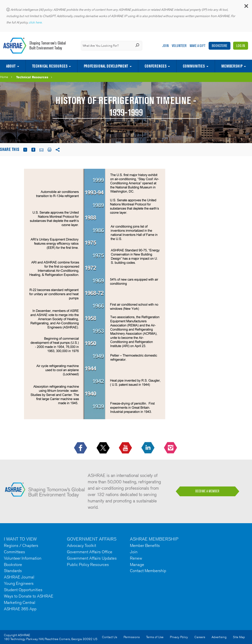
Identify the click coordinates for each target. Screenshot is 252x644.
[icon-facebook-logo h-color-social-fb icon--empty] (81, 448)
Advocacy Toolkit (82, 545)
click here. (36, 22)
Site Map (239, 637)
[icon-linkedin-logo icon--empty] (148, 448)
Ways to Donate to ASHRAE (29, 596)
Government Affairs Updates (92, 558)
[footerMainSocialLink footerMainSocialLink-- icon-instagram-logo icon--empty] (171, 448)
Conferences (156, 66)
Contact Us (110, 637)
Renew (136, 558)
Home (4, 77)
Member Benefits (145, 545)
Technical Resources (50, 66)
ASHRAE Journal (19, 577)
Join (165, 46)
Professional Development (106, 66)
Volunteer (179, 46)
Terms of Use (155, 637)
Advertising (219, 637)
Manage (137, 565)
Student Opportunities (23, 590)
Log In (241, 46)
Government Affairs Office (90, 552)
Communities (194, 66)
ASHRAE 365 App (20, 609)
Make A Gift (198, 46)
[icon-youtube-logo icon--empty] (126, 448)
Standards (13, 571)
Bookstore (220, 46)
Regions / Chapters (21, 545)
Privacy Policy (179, 637)
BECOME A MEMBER (207, 491)
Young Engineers (19, 583)
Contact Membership (148, 571)
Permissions (132, 637)
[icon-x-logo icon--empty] (104, 448)
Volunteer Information (23, 558)
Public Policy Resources (88, 565)
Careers (200, 637)
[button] (246, 7)
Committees (14, 552)
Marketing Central (20, 602)
